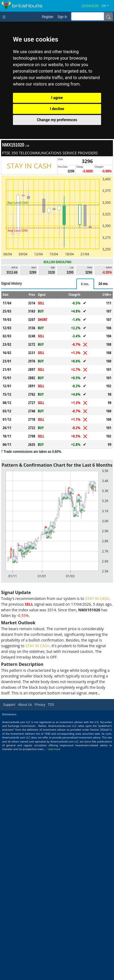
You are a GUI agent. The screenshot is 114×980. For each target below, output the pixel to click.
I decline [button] (57, 109)
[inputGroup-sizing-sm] (88, 16)
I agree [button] (57, 98)
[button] (108, 6)
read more (54, 749)
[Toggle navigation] (5, 16)
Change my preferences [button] (57, 120)
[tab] (85, 284)
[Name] (108, 16)
